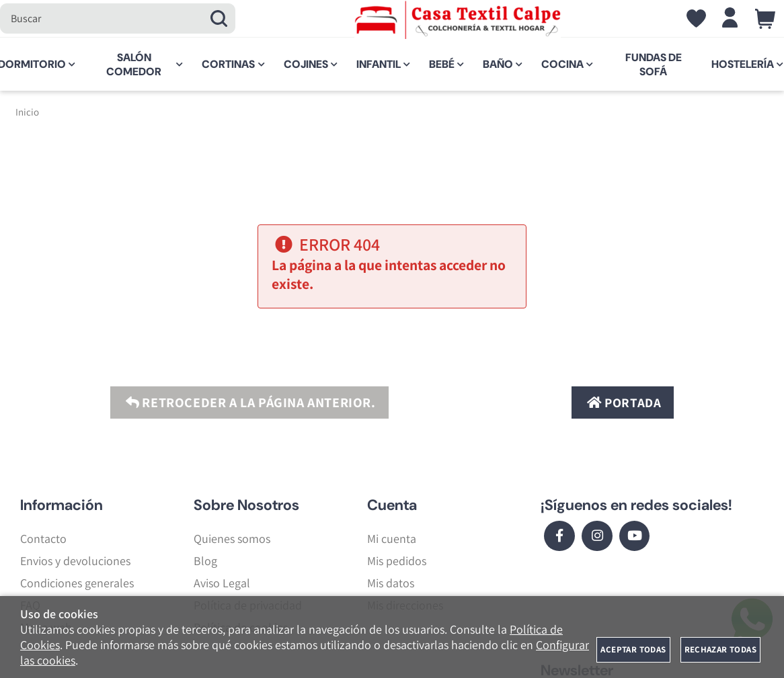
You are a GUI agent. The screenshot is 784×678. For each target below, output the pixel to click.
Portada (622, 402)
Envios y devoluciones (75, 561)
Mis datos (391, 583)
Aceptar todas (633, 649)
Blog (205, 561)
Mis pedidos (397, 561)
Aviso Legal (222, 583)
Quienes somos (232, 539)
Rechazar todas (720, 649)
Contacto (43, 539)
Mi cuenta (392, 539)
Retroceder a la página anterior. (249, 402)
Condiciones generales (77, 583)
